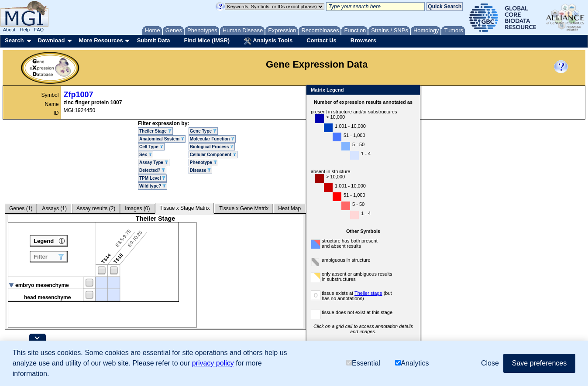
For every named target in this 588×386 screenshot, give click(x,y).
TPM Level (152, 178)
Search (14, 40)
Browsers (363, 40)
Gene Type (203, 131)
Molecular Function (212, 139)
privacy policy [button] (213, 363)
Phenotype (203, 162)
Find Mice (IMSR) (207, 40)
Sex (146, 155)
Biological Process (212, 147)
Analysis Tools (268, 41)
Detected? (152, 170)
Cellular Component (213, 155)
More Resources (101, 40)
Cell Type (151, 147)
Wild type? (153, 186)
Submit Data (154, 40)
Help (25, 30)
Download (51, 40)
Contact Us (322, 40)
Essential (363, 363)
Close (412, 91)
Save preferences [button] (539, 363)
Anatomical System (162, 139)
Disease (201, 170)
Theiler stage (368, 293)
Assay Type (154, 162)
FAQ (39, 30)
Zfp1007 (78, 95)
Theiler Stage (155, 131)
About (9, 30)
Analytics (412, 363)
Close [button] (490, 363)
